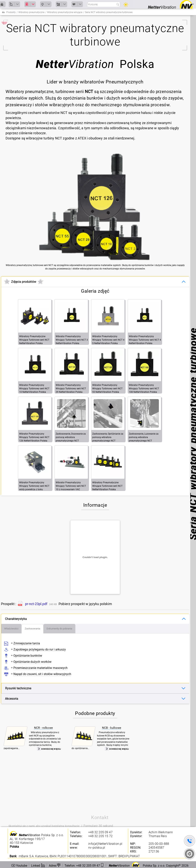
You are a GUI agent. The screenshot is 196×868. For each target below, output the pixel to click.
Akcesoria (12, 699)
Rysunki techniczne (18, 688)
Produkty (11, 12)
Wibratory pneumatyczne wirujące (65, 12)
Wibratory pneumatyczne (31, 12)
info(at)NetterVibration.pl (105, 844)
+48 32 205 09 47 (100, 832)
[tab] (11, 629)
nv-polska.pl (97, 848)
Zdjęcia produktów (24, 282)
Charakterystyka (16, 619)
